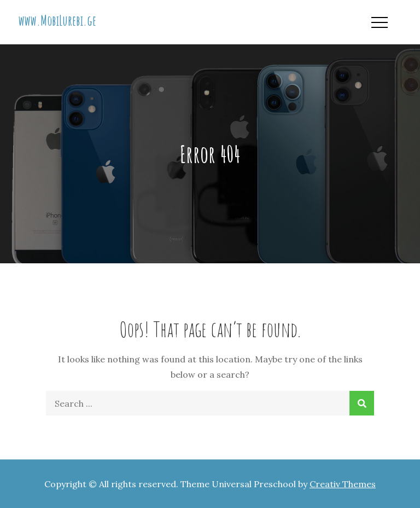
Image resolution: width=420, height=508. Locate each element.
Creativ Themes (343, 484)
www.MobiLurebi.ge (57, 20)
